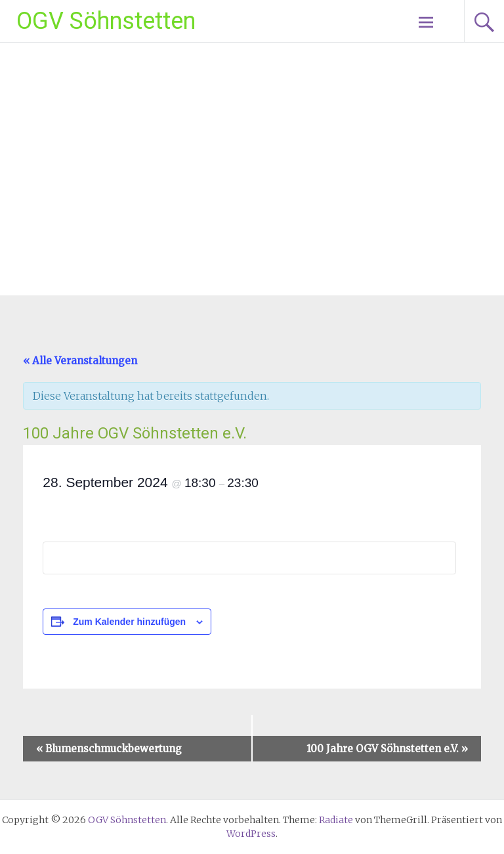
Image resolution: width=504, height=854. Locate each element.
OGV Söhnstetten (106, 21)
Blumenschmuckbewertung (109, 749)
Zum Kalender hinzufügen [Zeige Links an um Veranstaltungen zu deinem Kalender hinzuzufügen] (129, 622)
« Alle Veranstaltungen (80, 361)
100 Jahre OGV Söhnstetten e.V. (387, 749)
